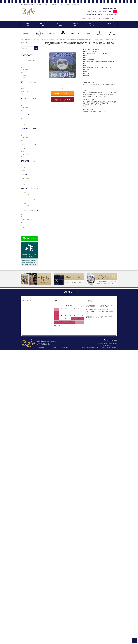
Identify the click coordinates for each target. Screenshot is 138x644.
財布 (23, 67)
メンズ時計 (24, 192)
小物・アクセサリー (27, 70)
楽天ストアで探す (62, 100)
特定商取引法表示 (41, 347)
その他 (23, 78)
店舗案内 (83, 19)
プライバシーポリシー (52, 347)
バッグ (23, 64)
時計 (23, 72)
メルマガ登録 (62, 347)
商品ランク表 (91, 19)
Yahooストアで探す (62, 93)
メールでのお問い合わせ (110, 340)
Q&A (99, 19)
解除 (67, 347)
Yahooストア (106, 19)
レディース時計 (25, 195)
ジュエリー (24, 75)
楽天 (113, 19)
